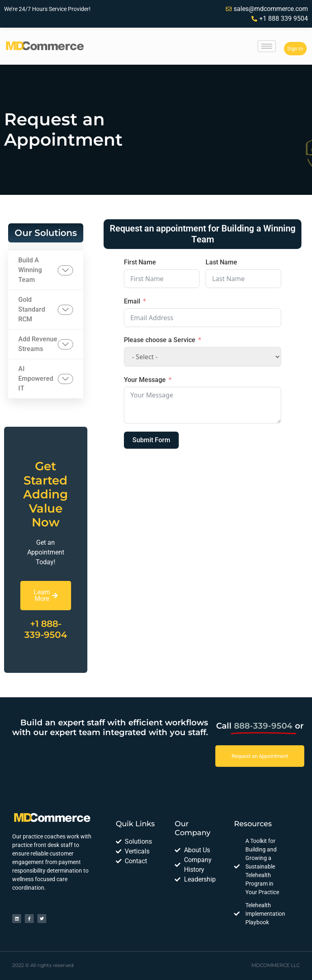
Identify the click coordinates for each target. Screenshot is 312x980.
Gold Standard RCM (46, 309)
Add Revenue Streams (46, 344)
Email (132, 301)
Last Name (221, 262)
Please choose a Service (160, 340)
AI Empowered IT (46, 379)
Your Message (145, 380)
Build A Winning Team (46, 270)
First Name (140, 262)
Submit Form (151, 440)
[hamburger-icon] (267, 46)
